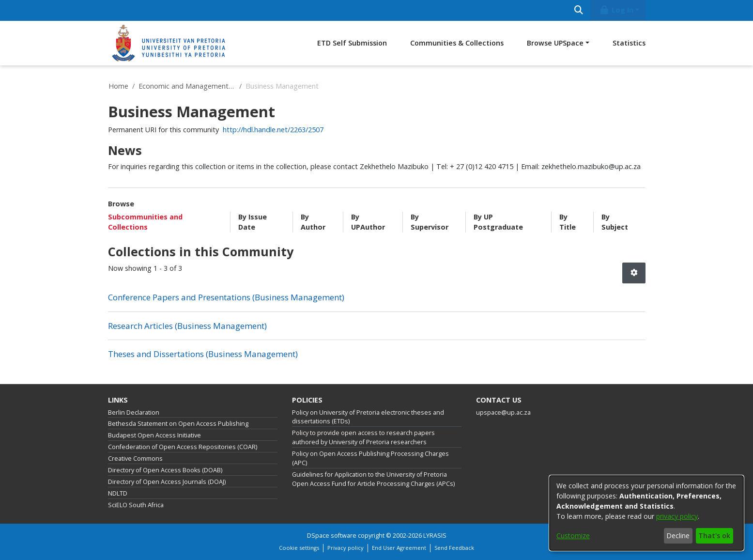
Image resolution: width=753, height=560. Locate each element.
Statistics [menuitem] (629, 43)
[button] (634, 273)
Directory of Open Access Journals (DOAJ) (167, 482)
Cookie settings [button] (299, 548)
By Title (568, 222)
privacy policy (677, 516)
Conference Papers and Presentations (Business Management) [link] (226, 297)
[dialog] (646, 513)
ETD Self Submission (352, 43)
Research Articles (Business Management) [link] (187, 326)
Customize (573, 536)
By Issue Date (253, 222)
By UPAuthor (368, 222)
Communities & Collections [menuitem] (457, 43)
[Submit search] (579, 10)
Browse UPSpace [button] (555, 43)
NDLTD (118, 493)
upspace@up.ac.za (503, 412)
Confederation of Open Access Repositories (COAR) (183, 447)
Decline (678, 536)
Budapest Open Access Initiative (154, 435)
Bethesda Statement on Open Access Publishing (178, 424)
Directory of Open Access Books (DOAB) (165, 470)
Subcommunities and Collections (145, 222)
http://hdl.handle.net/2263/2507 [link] (273, 130)
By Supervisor (430, 222)
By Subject (615, 222)
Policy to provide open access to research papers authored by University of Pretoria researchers (363, 437)
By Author (313, 222)
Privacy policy (346, 548)
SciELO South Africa (136, 505)
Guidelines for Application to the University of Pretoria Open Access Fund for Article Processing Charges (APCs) (373, 479)
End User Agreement (399, 548)
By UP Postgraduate (498, 222)
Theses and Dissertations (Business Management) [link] (203, 354)
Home (118, 86)
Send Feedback (454, 548)
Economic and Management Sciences (187, 86)
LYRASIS (435, 536)
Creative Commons (135, 459)
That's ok (714, 536)
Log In (616, 10)
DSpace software (332, 536)
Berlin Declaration (134, 412)
